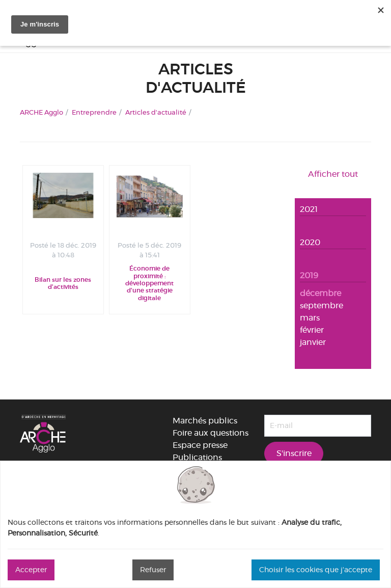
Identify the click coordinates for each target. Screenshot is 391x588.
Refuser (153, 570)
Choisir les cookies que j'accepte (316, 570)
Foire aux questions (211, 433)
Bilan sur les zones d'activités (63, 283)
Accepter (31, 570)
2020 (310, 242)
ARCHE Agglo (41, 112)
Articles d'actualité (156, 112)
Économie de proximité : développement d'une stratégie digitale (149, 283)
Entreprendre (94, 112)
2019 (309, 275)
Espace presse (200, 445)
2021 (309, 209)
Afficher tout (333, 174)
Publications (197, 457)
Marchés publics (205, 421)
